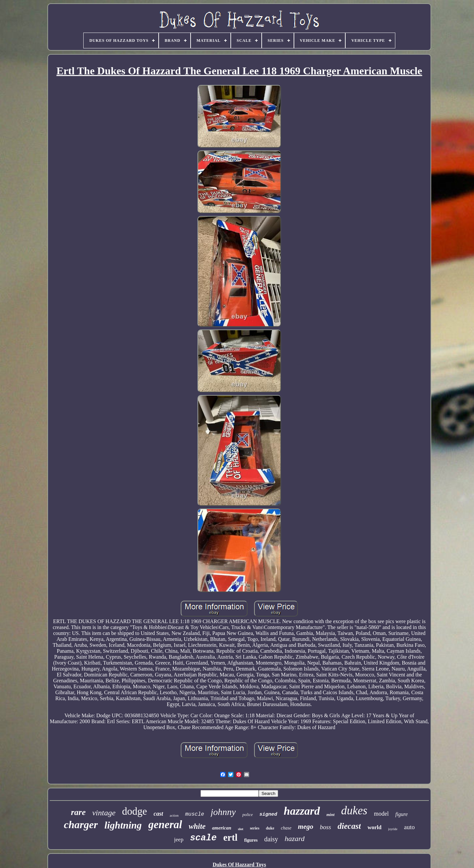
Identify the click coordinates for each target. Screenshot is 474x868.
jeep (179, 840)
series (255, 828)
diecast (349, 826)
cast (158, 814)
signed (268, 815)
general (165, 825)
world (374, 827)
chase (286, 828)
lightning (123, 825)
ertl (230, 837)
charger (81, 825)
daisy (271, 839)
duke (270, 828)
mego (306, 827)
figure (402, 814)
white (197, 826)
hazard (295, 839)
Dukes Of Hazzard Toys (239, 865)
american (222, 828)
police (248, 815)
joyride (393, 829)
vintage (104, 813)
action (174, 815)
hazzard (302, 811)
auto (409, 827)
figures (251, 840)
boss (326, 827)
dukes (354, 811)
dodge (135, 811)
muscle (195, 814)
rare (78, 812)
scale (203, 838)
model (381, 814)
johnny (223, 812)
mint (331, 815)
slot (241, 829)
